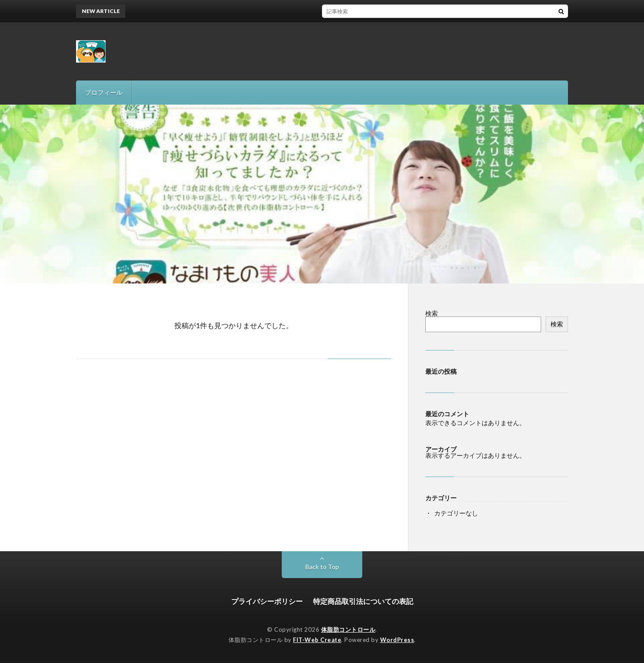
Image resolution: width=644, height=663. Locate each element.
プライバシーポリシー (267, 601)
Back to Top (322, 567)
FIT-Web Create (317, 640)
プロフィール (104, 92)
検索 (432, 313)
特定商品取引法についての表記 (363, 601)
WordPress (397, 640)
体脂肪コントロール (348, 629)
